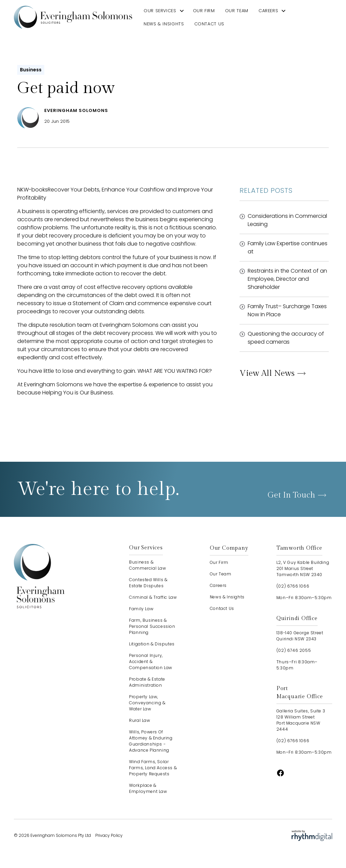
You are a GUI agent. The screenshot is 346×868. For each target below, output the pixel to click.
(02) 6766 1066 (293, 586)
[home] (73, 17)
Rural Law (140, 720)
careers (268, 11)
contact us (209, 24)
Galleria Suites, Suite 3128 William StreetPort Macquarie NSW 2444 (301, 720)
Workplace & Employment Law (148, 788)
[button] (164, 11)
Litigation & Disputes (152, 644)
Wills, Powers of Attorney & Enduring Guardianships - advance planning (151, 741)
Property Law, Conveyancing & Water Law (147, 703)
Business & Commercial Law (147, 565)
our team (237, 11)
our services (160, 11)
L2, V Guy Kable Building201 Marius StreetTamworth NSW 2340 (303, 568)
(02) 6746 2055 (294, 650)
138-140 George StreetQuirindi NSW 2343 (300, 636)
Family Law (141, 609)
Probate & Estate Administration (147, 682)
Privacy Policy (109, 835)
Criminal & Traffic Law (153, 597)
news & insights (164, 24)
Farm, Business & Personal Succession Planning (152, 626)
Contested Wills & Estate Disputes (148, 583)
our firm (204, 11)
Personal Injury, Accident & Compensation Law (151, 661)
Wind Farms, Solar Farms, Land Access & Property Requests (153, 768)
